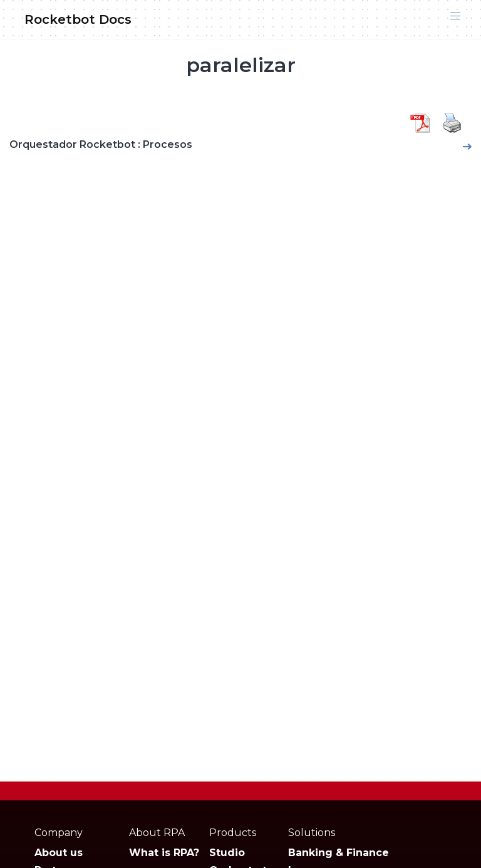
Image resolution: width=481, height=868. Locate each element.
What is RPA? (164, 853)
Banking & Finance (339, 853)
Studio (227, 853)
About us (59, 853)
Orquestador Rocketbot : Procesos (101, 144)
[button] (455, 16)
